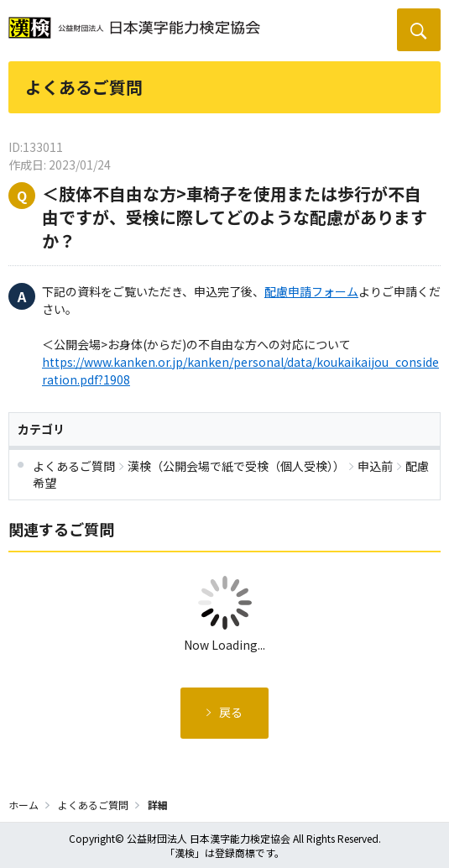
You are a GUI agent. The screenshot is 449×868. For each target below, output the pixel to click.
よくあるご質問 (93, 805)
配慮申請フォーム (311, 291)
